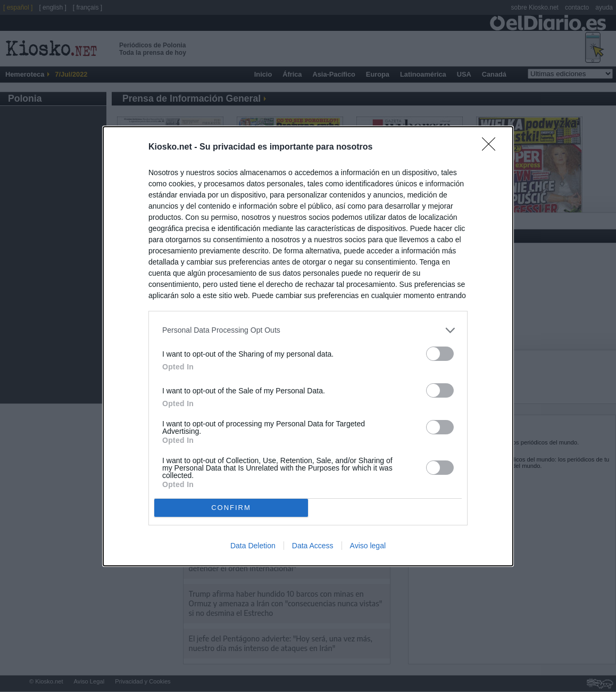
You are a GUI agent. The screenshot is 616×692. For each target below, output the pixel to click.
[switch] (440, 354)
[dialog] (308, 346)
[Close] (492, 147)
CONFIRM (231, 508)
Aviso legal (368, 546)
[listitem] (308, 330)
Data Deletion (253, 546)
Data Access (313, 546)
